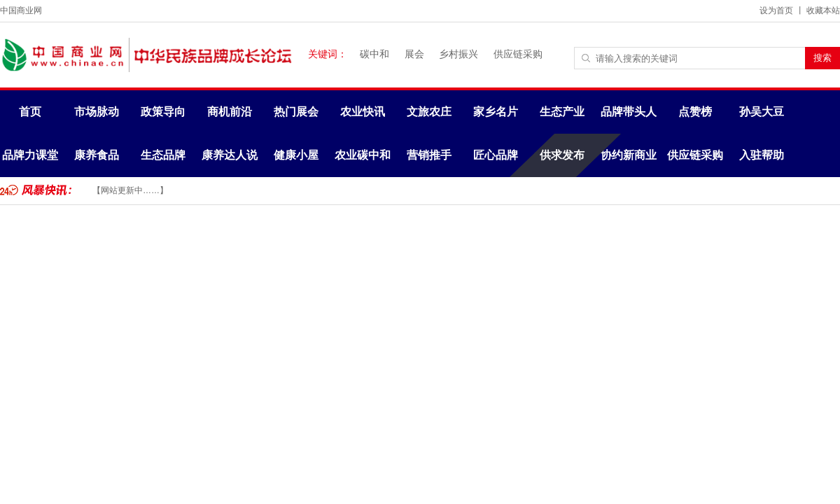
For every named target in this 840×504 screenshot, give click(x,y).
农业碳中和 (363, 155)
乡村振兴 (458, 54)
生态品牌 (163, 155)
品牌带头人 (629, 112)
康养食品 (97, 155)
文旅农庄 (429, 112)
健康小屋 (296, 155)
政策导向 (163, 112)
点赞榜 (695, 112)
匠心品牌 (496, 155)
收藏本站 (823, 10)
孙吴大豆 (762, 112)
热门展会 (296, 112)
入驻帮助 (762, 155)
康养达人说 (230, 155)
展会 (414, 54)
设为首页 (776, 10)
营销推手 (429, 155)
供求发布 (562, 155)
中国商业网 (21, 10)
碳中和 (374, 54)
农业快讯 (363, 112)
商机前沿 (230, 112)
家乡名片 (496, 112)
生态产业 (562, 112)
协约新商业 (629, 155)
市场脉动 (97, 112)
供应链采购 (518, 54)
